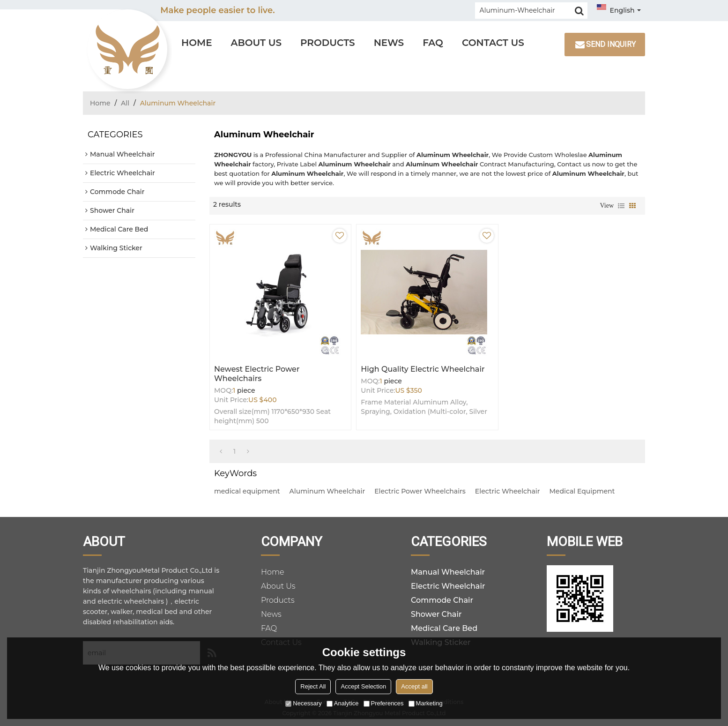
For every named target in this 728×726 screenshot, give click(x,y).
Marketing (426, 703)
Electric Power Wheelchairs (420, 491)
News (389, 43)
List (621, 206)
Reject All (313, 686)
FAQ (433, 43)
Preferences (384, 703)
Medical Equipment (582, 491)
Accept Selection (363, 686)
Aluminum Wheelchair (327, 491)
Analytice (343, 703)
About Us (256, 43)
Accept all (414, 686)
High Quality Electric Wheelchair (423, 369)
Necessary (303, 703)
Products (328, 43)
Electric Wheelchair (508, 491)
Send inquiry (611, 44)
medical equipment (247, 491)
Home (197, 43)
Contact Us (493, 43)
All (125, 103)
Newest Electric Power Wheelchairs (257, 374)
